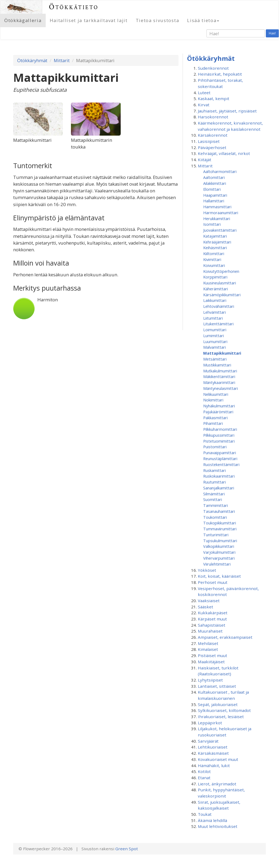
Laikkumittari (215, 300)
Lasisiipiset (209, 141)
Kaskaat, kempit (214, 98)
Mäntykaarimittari (219, 382)
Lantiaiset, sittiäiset (217, 686)
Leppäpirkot (210, 723)
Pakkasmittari (215, 418)
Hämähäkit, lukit (214, 765)
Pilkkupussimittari (219, 435)
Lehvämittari (214, 312)
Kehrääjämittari (217, 242)
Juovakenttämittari (220, 230)
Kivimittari (212, 259)
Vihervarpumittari (219, 558)
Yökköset (207, 570)
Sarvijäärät (208, 741)
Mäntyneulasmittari (221, 388)
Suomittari (213, 499)
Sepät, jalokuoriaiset (218, 704)
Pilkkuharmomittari (220, 429)
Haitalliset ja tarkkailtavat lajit (89, 20)
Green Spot (127, 849)
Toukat (205, 814)
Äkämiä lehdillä (212, 820)
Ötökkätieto (74, 7)
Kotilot (204, 771)
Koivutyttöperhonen (221, 271)
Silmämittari (214, 494)
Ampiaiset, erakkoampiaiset (225, 637)
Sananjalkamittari (219, 488)
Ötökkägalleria (23, 20)
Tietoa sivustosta (158, 20)
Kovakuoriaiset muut (218, 759)
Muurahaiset (210, 631)
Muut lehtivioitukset (218, 826)
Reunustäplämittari (220, 458)
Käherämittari (216, 289)
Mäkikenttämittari (219, 376)
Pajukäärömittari (218, 412)
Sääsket (205, 607)
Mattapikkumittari (222, 353)
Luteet (204, 93)
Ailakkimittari (215, 183)
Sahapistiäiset (212, 625)
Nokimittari (213, 400)
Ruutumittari (214, 482)
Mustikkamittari (217, 365)
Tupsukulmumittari (220, 541)
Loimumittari (215, 330)
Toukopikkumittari (220, 523)
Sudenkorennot (213, 68)
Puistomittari (215, 447)
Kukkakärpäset (213, 613)
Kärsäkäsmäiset (213, 753)
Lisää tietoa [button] (203, 20)
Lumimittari (214, 336)
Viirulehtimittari (217, 564)
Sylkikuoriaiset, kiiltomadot (224, 710)
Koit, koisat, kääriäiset (219, 576)
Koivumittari (214, 265)
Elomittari (212, 189)
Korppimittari (215, 277)
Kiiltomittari (214, 253)
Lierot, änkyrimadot (217, 784)
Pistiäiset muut (212, 655)
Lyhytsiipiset (210, 680)
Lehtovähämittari (219, 306)
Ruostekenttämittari (221, 464)
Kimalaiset (208, 649)
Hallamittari (214, 201)
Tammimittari (216, 505)
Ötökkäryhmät (32, 60)
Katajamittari (215, 236)
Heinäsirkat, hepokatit (220, 74)
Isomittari (212, 224)
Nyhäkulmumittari (219, 406)
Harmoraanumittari (221, 213)
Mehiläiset (208, 643)
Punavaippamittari (220, 453)
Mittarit (62, 60)
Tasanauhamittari (219, 511)
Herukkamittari (217, 218)
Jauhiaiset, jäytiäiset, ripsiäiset (227, 111)
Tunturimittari (216, 535)
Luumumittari (215, 341)
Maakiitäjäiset (211, 662)
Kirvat (204, 105)
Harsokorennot (213, 117)
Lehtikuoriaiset (213, 747)
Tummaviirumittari (220, 529)
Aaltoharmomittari (220, 171)
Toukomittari (215, 517)
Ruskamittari (214, 470)
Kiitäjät (205, 160)
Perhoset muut (213, 582)
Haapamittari (215, 195)
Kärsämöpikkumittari (222, 295)
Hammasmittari (217, 207)
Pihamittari (213, 423)
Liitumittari (213, 318)
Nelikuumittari (216, 394)
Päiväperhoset (212, 147)
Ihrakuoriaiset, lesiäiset (221, 717)
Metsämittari (215, 359)
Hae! (272, 33)
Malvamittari (214, 347)
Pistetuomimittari (219, 441)
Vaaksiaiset (209, 601)
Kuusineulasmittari (220, 283)
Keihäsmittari (215, 248)
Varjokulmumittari (219, 552)
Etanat (204, 778)
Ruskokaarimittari (219, 476)
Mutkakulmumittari (220, 371)
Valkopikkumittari (219, 546)
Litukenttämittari (218, 324)
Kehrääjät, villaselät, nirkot (224, 153)
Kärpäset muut (212, 619)
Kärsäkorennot (213, 135)
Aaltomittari (214, 177)
